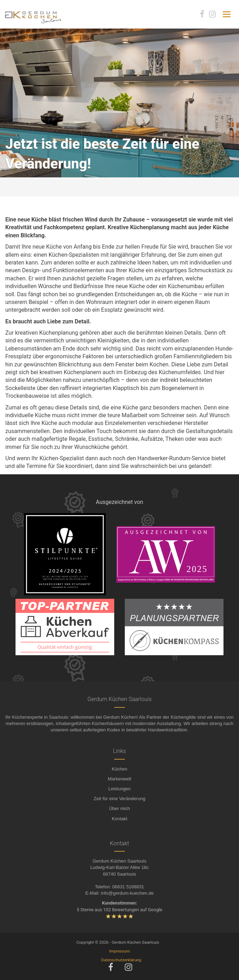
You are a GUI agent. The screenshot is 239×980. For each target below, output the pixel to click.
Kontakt (119, 819)
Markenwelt (119, 779)
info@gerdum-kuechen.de (127, 893)
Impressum (120, 951)
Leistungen (119, 789)
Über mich (119, 808)
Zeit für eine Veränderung (120, 799)
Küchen (119, 769)
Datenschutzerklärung (121, 960)
